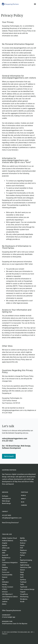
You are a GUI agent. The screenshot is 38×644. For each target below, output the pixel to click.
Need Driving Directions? (10, 523)
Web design (6, 501)
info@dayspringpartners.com (12, 518)
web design (11, 477)
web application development (25, 477)
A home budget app (9, 617)
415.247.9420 (6, 515)
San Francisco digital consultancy (13, 474)
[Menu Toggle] (35, 4)
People (24, 495)
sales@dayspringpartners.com (15, 438)
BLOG (23, 502)
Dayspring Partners (9, 470)
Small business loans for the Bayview (15, 624)
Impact (24, 499)
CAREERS (24, 505)
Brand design (6, 503)
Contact (5, 512)
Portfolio (25, 492)
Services (5, 492)
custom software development (12, 479)
